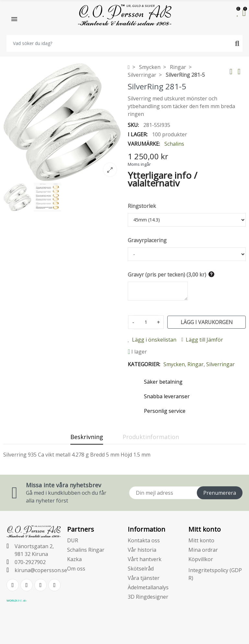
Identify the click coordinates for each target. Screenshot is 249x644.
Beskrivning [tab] (87, 437)
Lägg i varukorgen (207, 322)
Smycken (174, 364)
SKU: (133, 125)
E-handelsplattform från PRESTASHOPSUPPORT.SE (125, 634)
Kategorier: (144, 364)
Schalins (174, 144)
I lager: (138, 134)
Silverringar (220, 364)
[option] (62, 122)
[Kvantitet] (146, 322)
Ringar (196, 364)
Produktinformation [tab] (151, 437)
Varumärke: (144, 144)
